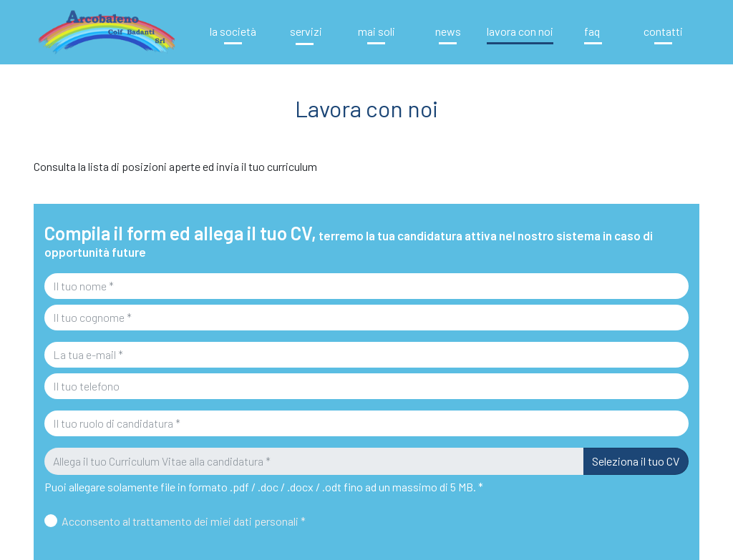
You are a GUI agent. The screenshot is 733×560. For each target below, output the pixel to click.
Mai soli (377, 31)
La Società (233, 31)
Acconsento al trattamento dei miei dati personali (184, 521)
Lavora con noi (520, 31)
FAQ (592, 31)
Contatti (663, 31)
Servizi (305, 31)
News (448, 31)
